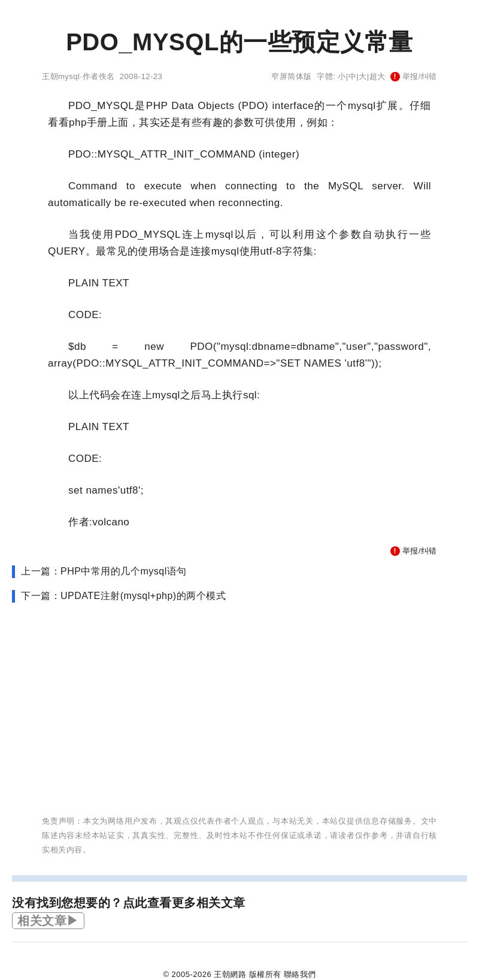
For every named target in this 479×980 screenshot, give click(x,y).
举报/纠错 (414, 76)
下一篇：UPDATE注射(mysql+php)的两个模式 (123, 596)
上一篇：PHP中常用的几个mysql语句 (104, 571)
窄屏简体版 (292, 76)
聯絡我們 (300, 974)
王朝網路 (230, 974)
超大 (378, 76)
